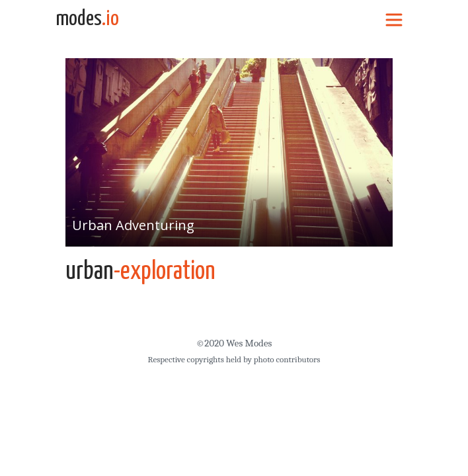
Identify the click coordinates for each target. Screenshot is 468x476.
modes (87, 19)
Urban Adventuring (133, 225)
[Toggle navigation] (394, 19)
